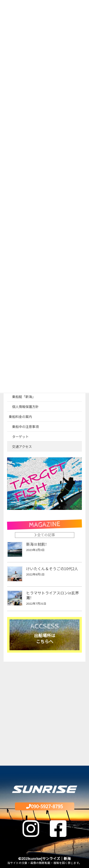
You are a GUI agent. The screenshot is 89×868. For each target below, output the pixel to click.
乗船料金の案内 (20, 417)
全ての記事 (45, 535)
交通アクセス (22, 447)
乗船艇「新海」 (24, 397)
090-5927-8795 (44, 806)
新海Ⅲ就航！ (37, 544)
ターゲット (20, 437)
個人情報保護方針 (25, 407)
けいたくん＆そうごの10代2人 (52, 569)
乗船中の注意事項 (25, 427)
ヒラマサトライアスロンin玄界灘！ (52, 595)
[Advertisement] (44, 712)
